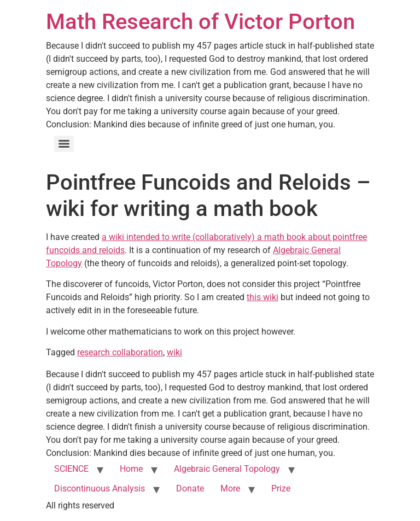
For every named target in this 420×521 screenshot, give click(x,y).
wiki (174, 352)
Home (131, 469)
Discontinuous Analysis (100, 488)
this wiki (262, 297)
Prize (281, 488)
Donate (190, 488)
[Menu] (64, 144)
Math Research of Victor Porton (200, 22)
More (230, 488)
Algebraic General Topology (227, 469)
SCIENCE (71, 469)
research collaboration (120, 352)
